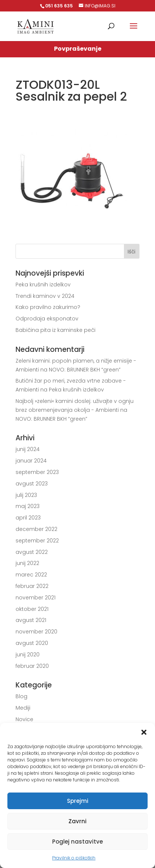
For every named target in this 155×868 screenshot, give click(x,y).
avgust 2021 (31, 620)
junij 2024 (28, 449)
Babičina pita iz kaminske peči (55, 330)
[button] (144, 732)
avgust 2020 (32, 643)
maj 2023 (28, 506)
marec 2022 (31, 575)
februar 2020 (32, 666)
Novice (24, 719)
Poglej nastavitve (77, 842)
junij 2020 (28, 655)
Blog (21, 696)
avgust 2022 (32, 552)
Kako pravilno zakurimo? (48, 307)
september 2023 (37, 472)
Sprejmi (78, 801)
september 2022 (37, 541)
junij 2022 (27, 563)
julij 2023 (26, 495)
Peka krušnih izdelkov (43, 285)
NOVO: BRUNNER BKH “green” (85, 370)
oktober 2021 (32, 609)
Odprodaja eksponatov (47, 319)
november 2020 (36, 632)
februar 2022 (32, 586)
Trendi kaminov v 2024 (45, 296)
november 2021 (36, 598)
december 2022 (36, 529)
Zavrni (77, 821)
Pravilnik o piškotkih (74, 858)
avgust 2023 (32, 484)
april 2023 (28, 518)
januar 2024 (31, 461)
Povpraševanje (78, 49)
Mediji (23, 708)
